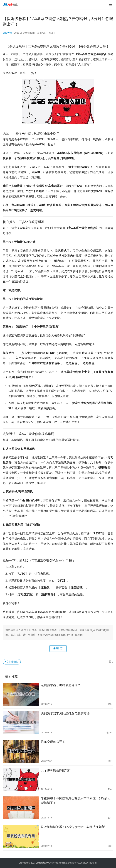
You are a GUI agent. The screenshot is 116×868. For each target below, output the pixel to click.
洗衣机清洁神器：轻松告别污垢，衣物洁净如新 (73, 827)
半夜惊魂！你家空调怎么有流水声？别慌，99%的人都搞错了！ (76, 801)
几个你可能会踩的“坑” (56, 770)
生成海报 (12, 662)
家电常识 (42, 33)
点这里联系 (99, 630)
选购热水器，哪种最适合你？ (61, 685)
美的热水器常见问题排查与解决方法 (65, 713)
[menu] (110, 4)
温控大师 (7, 33)
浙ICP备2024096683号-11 (85, 863)
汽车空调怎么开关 (53, 742)
